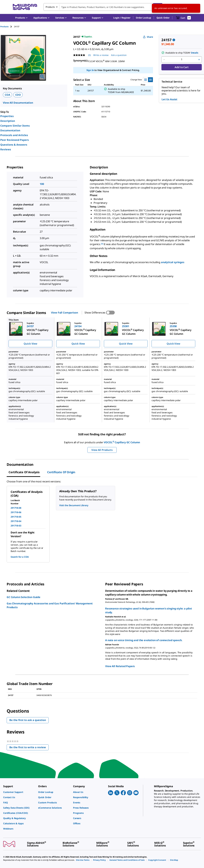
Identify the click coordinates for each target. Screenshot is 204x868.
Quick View (30, 344)
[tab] (7, 27)
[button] (122, 18)
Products (4, 27)
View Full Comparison (64, 313)
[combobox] (103, 7)
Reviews (6, 149)
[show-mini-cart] (183, 18)
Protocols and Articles (14, 135)
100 (42, 184)
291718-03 (16, 526)
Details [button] (195, 53)
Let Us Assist (169, 99)
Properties (7, 116)
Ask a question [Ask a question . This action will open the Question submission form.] (119, 55)
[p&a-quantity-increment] (199, 60)
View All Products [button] (102, 450)
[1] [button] (102, 244)
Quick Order (163, 18)
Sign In (90, 70)
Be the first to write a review (29, 748)
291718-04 (16, 521)
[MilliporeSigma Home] (25, 7)
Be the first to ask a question (28, 720)
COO (18, 95)
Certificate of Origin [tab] (61, 472)
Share (148, 37)
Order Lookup (143, 18)
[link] (19, 792)
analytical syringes (173, 262)
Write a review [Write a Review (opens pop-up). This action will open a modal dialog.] (101, 55)
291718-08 (16, 508)
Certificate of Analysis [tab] (24, 472)
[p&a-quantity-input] (182, 60)
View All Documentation (18, 103)
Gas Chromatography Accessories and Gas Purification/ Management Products (50, 605)
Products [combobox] (50, 7)
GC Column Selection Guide (24, 597)
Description (8, 121)
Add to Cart (182, 67)
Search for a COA (20, 557)
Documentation (10, 130)
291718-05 (16, 517)
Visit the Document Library (74, 505)
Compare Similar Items (15, 126)
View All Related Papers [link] (120, 666)
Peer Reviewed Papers (15, 140)
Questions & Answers (14, 145)
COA (7, 95)
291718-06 (16, 512)
